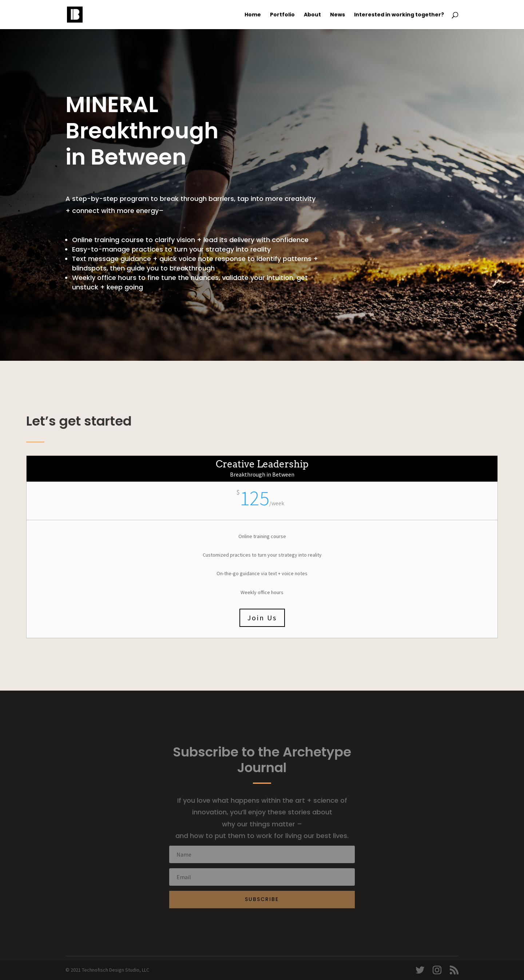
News (338, 15)
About (312, 15)
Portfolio (282, 15)
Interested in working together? (399, 15)
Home (253, 15)
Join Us (262, 618)
